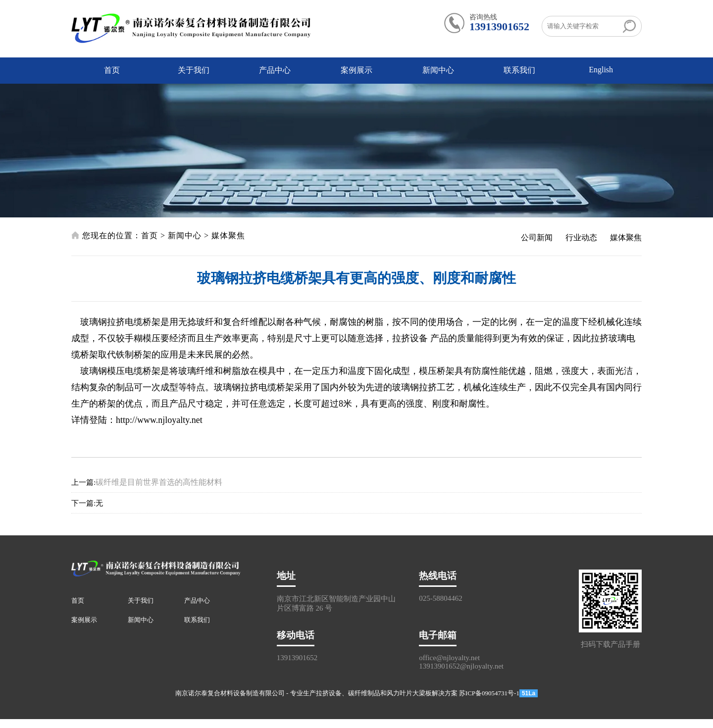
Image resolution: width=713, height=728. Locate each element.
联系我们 (519, 70)
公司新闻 (537, 237)
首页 (112, 70)
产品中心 (275, 70)
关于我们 (194, 70)
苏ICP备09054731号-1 (489, 693)
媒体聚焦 (228, 235)
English (601, 70)
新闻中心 (438, 70)
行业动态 (581, 237)
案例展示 (356, 70)
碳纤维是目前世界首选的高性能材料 (159, 482)
